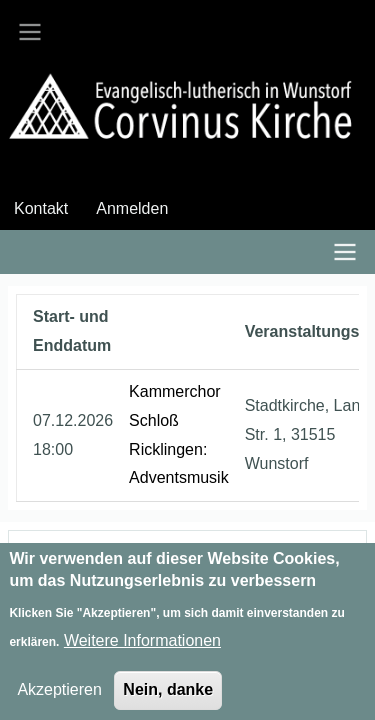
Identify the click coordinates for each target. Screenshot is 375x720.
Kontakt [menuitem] (41, 208)
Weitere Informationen (142, 649)
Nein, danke (168, 698)
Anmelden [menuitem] (132, 208)
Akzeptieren (59, 698)
